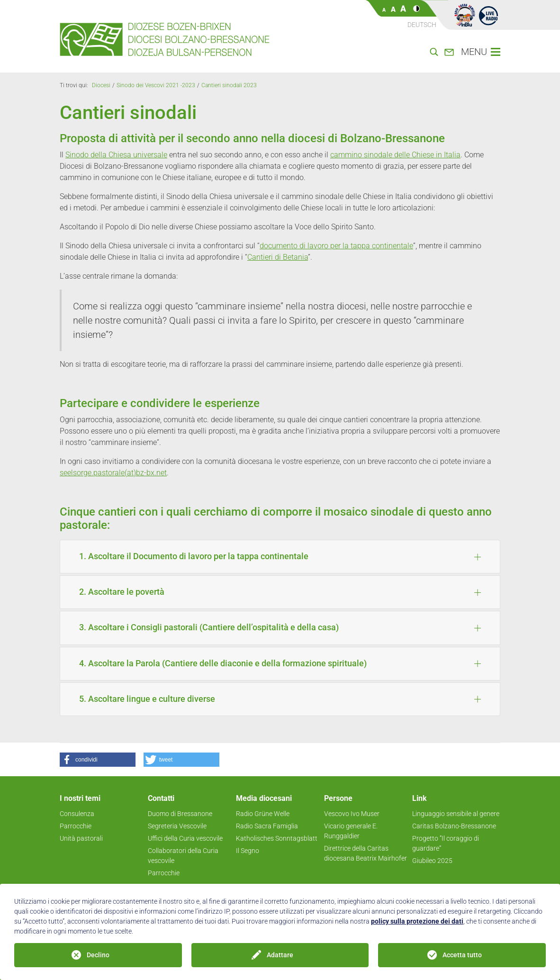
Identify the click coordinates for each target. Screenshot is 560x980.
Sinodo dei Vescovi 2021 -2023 (156, 85)
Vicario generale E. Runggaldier (351, 831)
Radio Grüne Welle (263, 814)
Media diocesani (264, 798)
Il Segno (248, 851)
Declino (98, 955)
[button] (98, 760)
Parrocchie (76, 826)
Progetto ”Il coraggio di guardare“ (446, 843)
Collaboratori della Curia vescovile (183, 856)
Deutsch (422, 25)
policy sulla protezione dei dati (417, 921)
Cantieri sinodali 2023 (229, 85)
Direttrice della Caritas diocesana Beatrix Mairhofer (366, 853)
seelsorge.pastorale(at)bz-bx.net (113, 473)
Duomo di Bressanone (180, 814)
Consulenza (77, 814)
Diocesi (101, 85)
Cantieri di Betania (278, 257)
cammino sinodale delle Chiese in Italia (395, 155)
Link (420, 798)
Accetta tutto (462, 955)
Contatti (161, 798)
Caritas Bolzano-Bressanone (454, 826)
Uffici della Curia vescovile (185, 838)
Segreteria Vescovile (177, 826)
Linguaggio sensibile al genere (456, 814)
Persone (338, 798)
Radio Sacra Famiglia (267, 826)
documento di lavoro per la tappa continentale (336, 246)
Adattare (280, 955)
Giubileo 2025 (432, 861)
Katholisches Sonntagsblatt (277, 838)
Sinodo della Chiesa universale (116, 155)
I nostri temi (80, 798)
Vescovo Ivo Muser (352, 814)
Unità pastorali (81, 838)
